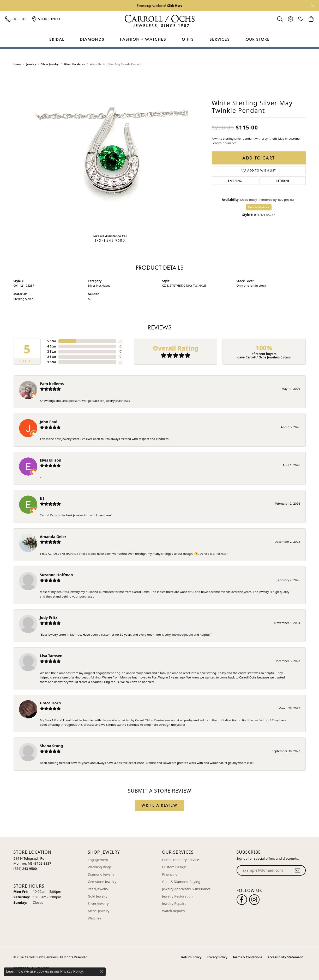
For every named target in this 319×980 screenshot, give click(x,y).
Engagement (98, 860)
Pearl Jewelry (98, 889)
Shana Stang (52, 746)
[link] (16, 19)
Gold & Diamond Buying (181, 882)
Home (17, 64)
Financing (170, 874)
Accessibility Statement (285, 957)
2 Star (52, 357)
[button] (280, 19)
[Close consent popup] (101, 972)
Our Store (258, 39)
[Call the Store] (25, 869)
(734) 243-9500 (110, 240)
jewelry (31, 64)
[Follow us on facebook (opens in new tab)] (242, 900)
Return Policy (191, 957)
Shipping (235, 181)
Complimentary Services (181, 860)
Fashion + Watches (143, 39)
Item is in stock (259, 207)
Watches (95, 918)
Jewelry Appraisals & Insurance (186, 889)
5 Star (52, 341)
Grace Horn (50, 703)
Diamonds (92, 39)
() (120, 341)
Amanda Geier (53, 537)
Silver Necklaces (74, 64)
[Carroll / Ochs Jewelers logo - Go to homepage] (159, 21)
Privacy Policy (217, 957)
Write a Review (159, 805)
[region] (110, 151)
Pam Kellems (52, 384)
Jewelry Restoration (177, 896)
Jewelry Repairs (174, 904)
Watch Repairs (174, 911)
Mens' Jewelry (99, 911)
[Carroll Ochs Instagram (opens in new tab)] (254, 900)
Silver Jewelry (50, 64)
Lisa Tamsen (51, 656)
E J (42, 498)
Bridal (57, 39)
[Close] (313, 6)
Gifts (188, 39)
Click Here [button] (175, 5)
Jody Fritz (49, 618)
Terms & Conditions (248, 957)
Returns (283, 181)
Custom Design (174, 867)
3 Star (52, 352)
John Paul (49, 422)
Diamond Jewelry (101, 874)
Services (220, 39)
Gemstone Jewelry (102, 882)
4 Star (52, 346)
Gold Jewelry (98, 896)
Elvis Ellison (51, 460)
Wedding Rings (100, 867)
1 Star (52, 362)
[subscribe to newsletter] (298, 870)
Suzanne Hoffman (56, 575)
